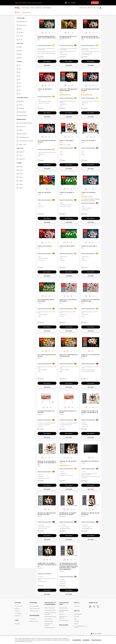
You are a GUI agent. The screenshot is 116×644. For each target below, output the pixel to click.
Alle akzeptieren (77, 640)
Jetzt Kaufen (91, 437)
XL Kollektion (18, 613)
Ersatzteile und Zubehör (48, 624)
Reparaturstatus (49, 621)
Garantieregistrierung (50, 617)
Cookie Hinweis (29, 641)
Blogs (76, 619)
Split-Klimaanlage (34, 606)
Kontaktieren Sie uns (50, 628)
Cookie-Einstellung (96, 640)
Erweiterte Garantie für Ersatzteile (50, 613)
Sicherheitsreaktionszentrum (80, 627)
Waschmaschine (34, 621)
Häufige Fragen (63, 608)
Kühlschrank (33, 619)
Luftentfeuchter (34, 611)
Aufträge (76, 621)
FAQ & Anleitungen (49, 608)
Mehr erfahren (47, 61)
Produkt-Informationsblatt (44, 45)
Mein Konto (77, 606)
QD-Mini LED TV (19, 606)
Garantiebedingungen (50, 610)
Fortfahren (95, 3)
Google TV (18, 611)
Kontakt (61, 614)
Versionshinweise (64, 620)
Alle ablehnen (86, 640)
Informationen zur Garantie (64, 611)
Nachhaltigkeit (78, 614)
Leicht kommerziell (35, 608)
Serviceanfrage (48, 619)
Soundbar (17, 624)
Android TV (18, 616)
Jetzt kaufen (47, 65)
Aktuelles (77, 617)
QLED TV (17, 608)
